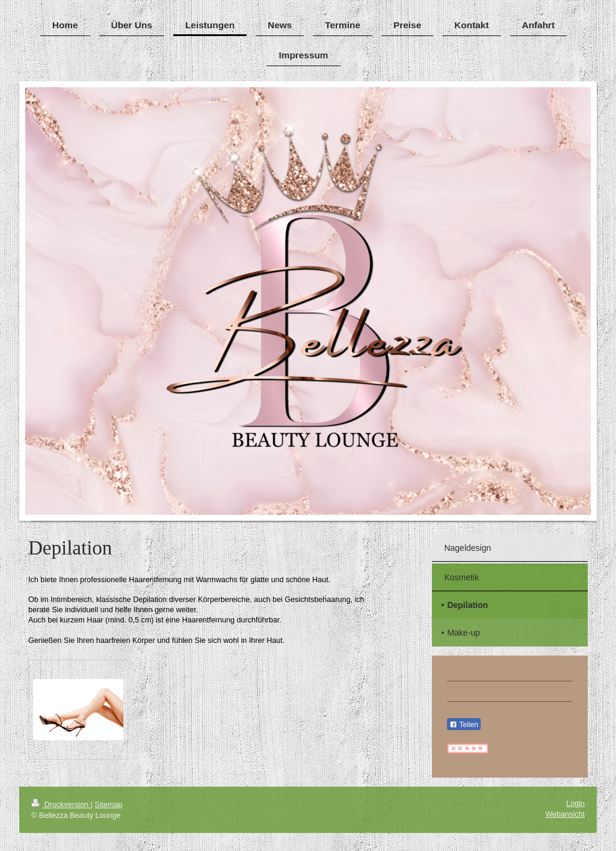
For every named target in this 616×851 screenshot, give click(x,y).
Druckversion (61, 805)
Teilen (464, 725)
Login (575, 803)
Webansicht (565, 814)
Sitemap (108, 805)
